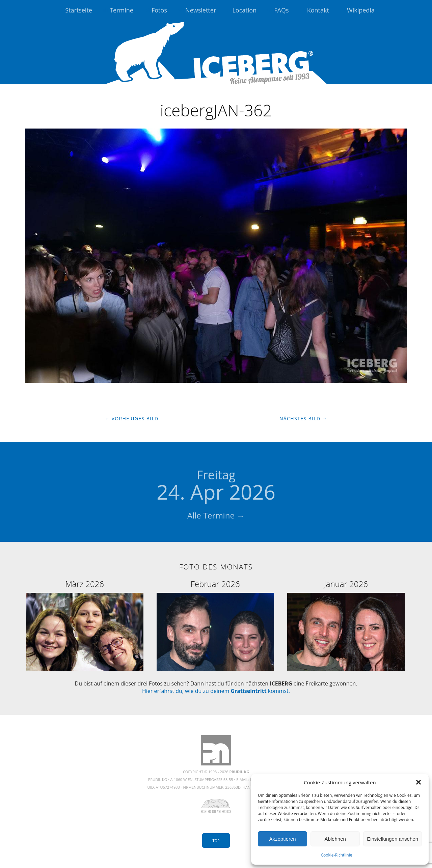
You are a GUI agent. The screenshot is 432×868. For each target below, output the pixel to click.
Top (216, 841)
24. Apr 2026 (216, 486)
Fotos (159, 10)
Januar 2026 (346, 584)
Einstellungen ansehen (393, 839)
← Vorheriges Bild (132, 418)
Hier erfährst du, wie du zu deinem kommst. (216, 691)
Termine (122, 10)
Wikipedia (361, 10)
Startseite (79, 10)
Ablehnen (335, 839)
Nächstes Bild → (303, 418)
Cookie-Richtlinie (337, 855)
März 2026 (85, 584)
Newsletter (201, 10)
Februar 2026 (215, 584)
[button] (418, 782)
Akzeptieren (282, 839)
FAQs (281, 10)
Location (244, 10)
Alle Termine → (216, 515)
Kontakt (318, 10)
